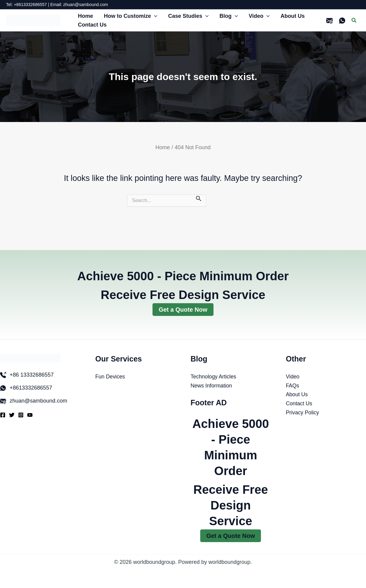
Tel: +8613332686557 (26, 5)
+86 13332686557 (32, 375)
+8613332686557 (31, 388)
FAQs (293, 386)
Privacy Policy (303, 413)
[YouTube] (30, 415)
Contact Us (299, 403)
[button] (154, 16)
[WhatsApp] (342, 21)
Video (293, 377)
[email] (329, 21)
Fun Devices (111, 377)
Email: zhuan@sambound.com (79, 5)
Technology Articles (214, 377)
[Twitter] (12, 415)
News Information (212, 386)
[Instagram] (21, 415)
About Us (297, 394)
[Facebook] (3, 415)
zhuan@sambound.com (38, 401)
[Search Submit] (199, 198)
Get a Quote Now (183, 310)
